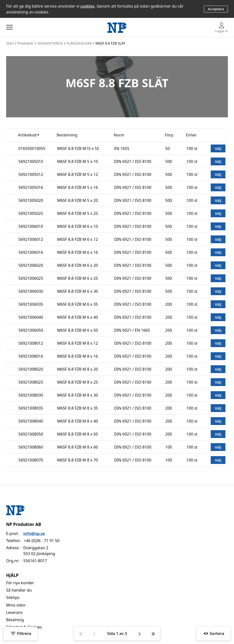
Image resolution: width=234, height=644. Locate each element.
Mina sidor (16, 605)
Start (10, 43)
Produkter (26, 43)
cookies (88, 6)
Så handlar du (19, 590)
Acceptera (216, 9)
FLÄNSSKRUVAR (79, 43)
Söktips (13, 597)
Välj (218, 148)
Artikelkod (27, 135)
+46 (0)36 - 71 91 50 (42, 541)
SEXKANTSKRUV (50, 43)
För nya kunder (20, 583)
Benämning (67, 135)
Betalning (15, 620)
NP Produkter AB (24, 524)
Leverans (14, 612)
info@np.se (34, 534)
